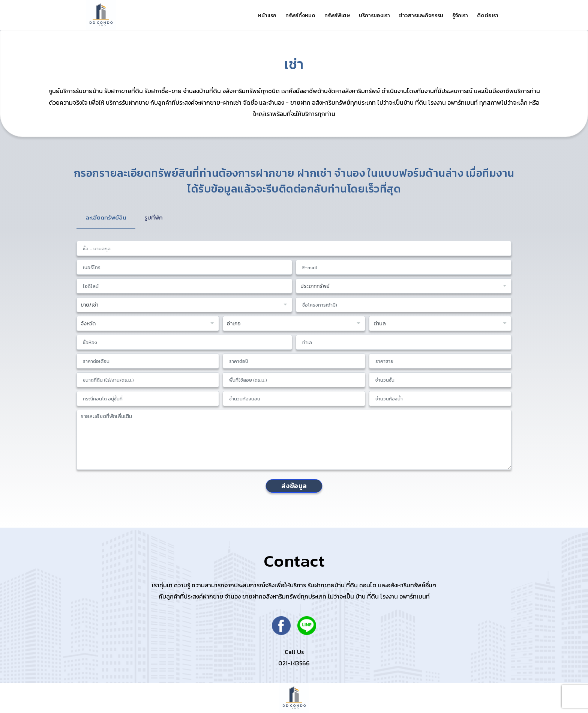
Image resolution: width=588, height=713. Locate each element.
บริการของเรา (367, 16)
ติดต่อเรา (487, 16)
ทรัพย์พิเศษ (327, 16)
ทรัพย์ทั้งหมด (288, 16)
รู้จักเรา (457, 16)
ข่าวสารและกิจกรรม (416, 16)
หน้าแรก (253, 16)
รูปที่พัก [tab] (156, 218)
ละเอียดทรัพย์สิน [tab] (107, 218)
